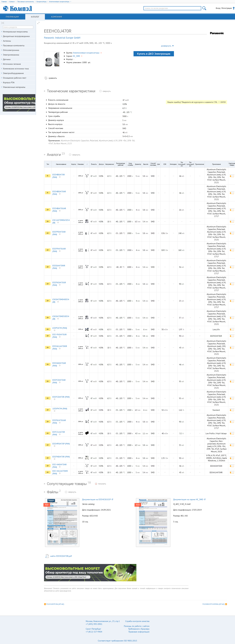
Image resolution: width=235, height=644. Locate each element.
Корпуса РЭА (9, 82)
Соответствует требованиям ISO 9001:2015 (117, 641)
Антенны (7, 41)
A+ (48, 210)
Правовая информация (139, 632)
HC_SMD (78, 56)
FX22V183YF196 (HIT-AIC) (55, 604)
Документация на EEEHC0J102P (98, 499)
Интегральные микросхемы (15, 32)
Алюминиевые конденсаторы (88, 53)
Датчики (7, 59)
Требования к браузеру (139, 629)
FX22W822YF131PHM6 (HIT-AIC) (214, 604)
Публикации (12, 17)
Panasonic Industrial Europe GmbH (62, 38)
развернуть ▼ (168, 46)
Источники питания (12, 64)
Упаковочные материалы (14, 87)
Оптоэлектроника (11, 50)
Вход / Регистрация (224, 8)
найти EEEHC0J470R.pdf (61, 556)
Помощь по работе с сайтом (137, 626)
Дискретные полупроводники (16, 36)
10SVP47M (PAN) (60, 409)
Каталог (35, 17)
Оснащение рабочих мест (15, 78)
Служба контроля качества (137, 621)
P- (48, 176)
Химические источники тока (16, 69)
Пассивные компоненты (14, 45)
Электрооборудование (13, 73)
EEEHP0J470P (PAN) (61, 444)
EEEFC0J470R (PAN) (61, 397)
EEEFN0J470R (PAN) (61, 457)
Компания (57, 17)
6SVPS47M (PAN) (60, 328)
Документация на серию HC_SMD (189, 499)
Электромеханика (11, 55)
